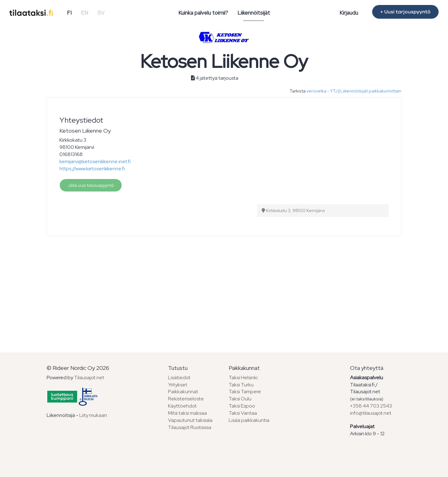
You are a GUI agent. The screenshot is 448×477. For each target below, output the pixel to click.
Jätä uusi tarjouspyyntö (91, 185)
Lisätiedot (179, 378)
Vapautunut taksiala (190, 420)
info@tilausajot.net (371, 413)
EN (84, 13)
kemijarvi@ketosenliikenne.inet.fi (95, 161)
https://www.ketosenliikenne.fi (92, 169)
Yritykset (178, 385)
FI (69, 13)
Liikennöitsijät (254, 13)
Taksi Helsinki (243, 378)
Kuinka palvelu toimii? (203, 13)
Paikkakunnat (183, 392)
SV (101, 13)
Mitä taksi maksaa (187, 413)
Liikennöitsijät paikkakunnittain (371, 91)
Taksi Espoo (242, 406)
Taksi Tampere (245, 392)
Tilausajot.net (89, 378)
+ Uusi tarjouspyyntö (405, 12)
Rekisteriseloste (186, 399)
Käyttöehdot (182, 406)
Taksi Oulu (240, 399)
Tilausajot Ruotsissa (190, 427)
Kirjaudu (349, 13)
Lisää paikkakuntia (249, 420)
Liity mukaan (93, 415)
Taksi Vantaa (243, 413)
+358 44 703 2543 (371, 406)
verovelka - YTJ (322, 91)
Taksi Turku (241, 385)
